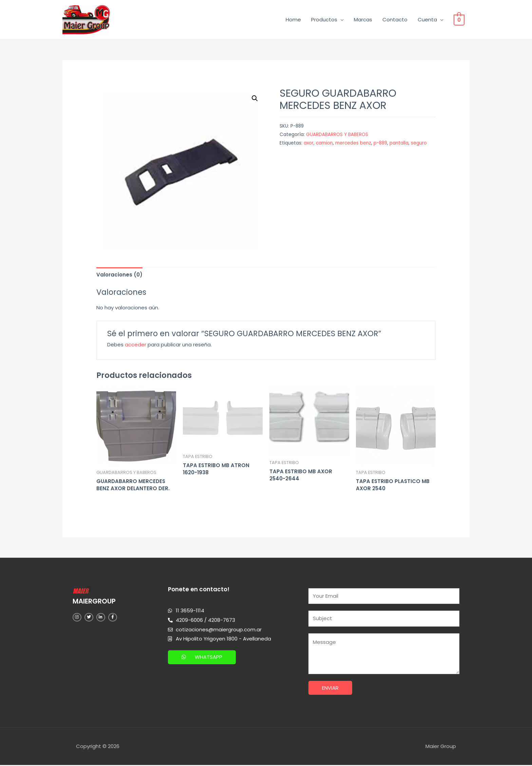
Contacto (397, 20)
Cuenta (429, 20)
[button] (202, 657)
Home (295, 20)
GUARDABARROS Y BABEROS (337, 135)
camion (324, 143)
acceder (136, 344)
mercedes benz (353, 143)
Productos (326, 20)
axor (309, 143)
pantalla (399, 143)
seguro (419, 143)
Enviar (330, 688)
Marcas (365, 20)
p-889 (380, 143)
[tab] (119, 275)
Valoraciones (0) (119, 275)
